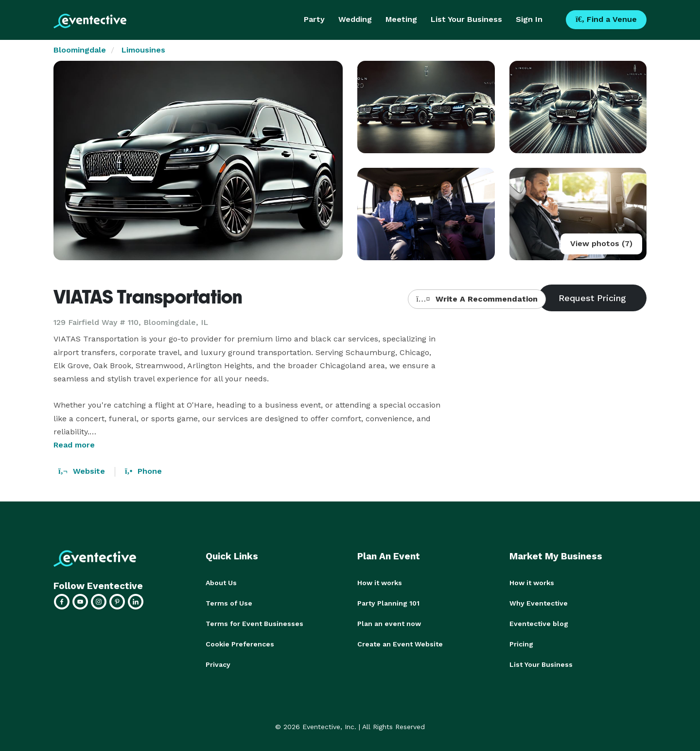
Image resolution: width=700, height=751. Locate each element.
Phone (143, 471)
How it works (380, 583)
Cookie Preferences (240, 644)
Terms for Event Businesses (254, 624)
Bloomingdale (80, 50)
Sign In (529, 19)
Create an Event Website (400, 644)
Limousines (143, 50)
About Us (221, 583)
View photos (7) (601, 243)
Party (314, 19)
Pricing (521, 644)
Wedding (355, 19)
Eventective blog (539, 624)
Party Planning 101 (388, 603)
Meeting (401, 19)
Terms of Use (229, 603)
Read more (74, 445)
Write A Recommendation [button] (477, 299)
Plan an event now (389, 624)
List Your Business (466, 19)
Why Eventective (539, 603)
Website (82, 471)
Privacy (218, 664)
